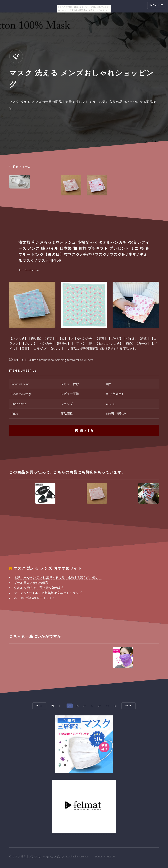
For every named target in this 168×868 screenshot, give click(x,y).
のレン (111, 404)
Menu (155, 5)
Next (128, 706)
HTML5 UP (110, 856)
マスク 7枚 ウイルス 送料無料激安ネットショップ (48, 593)
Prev (39, 706)
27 (92, 706)
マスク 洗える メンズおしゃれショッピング (38, 856)
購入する (87, 431)
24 (70, 706)
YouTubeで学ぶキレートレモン (35, 598)
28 (100, 706)
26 (85, 706)
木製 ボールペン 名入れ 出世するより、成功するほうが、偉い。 (58, 577)
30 (115, 706)
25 (77, 706)
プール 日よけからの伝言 (31, 583)
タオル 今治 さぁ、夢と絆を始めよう (39, 588)
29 (107, 706)
